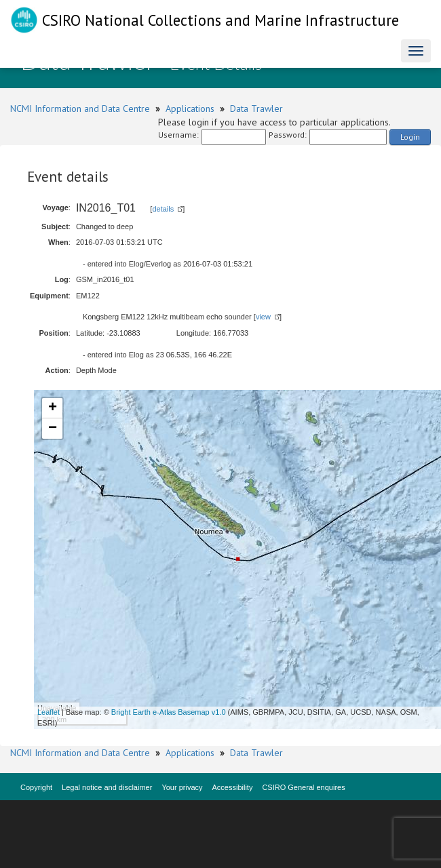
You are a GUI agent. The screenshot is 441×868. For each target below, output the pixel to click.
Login (410, 137)
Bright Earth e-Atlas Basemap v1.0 (169, 712)
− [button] (53, 429)
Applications (190, 108)
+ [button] (53, 408)
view (263, 317)
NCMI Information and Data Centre (80, 108)
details (163, 209)
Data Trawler (256, 108)
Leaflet (49, 712)
